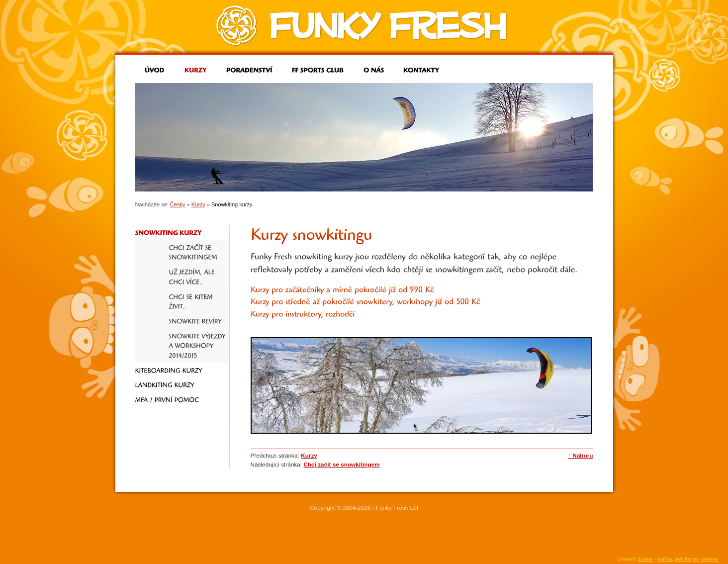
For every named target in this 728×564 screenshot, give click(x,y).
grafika (665, 559)
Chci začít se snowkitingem (341, 465)
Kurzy (198, 204)
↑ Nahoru (580, 456)
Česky (178, 204)
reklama (709, 559)
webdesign (686, 559)
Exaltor (645, 559)
